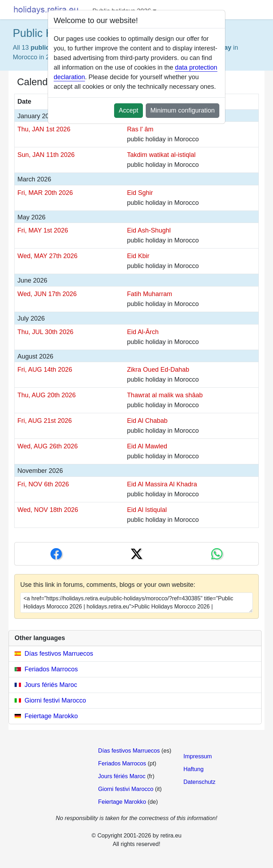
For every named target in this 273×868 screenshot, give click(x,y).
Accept (129, 110)
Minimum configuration (183, 110)
